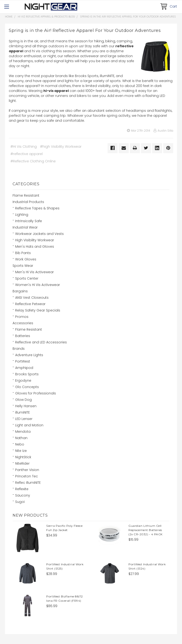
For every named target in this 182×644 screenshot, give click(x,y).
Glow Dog (23, 400)
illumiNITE (23, 412)
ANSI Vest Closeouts (32, 298)
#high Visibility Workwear (61, 147)
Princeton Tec (27, 476)
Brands (19, 349)
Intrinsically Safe (29, 221)
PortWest (23, 361)
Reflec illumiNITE (28, 483)
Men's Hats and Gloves (35, 246)
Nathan (21, 438)
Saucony (23, 495)
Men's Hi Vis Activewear (34, 272)
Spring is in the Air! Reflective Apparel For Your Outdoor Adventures (128, 17)
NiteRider (22, 463)
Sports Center (27, 278)
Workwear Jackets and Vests (39, 234)
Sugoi (20, 502)
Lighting (22, 215)
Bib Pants (23, 253)
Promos (22, 317)
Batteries (23, 336)
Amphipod (24, 368)
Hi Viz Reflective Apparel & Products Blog (46, 17)
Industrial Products (28, 202)
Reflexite (22, 489)
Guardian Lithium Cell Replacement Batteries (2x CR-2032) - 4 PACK (146, 530)
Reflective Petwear (30, 304)
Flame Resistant (26, 195)
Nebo (20, 444)
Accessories (23, 323)
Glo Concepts (27, 387)
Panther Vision (27, 470)
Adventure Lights (29, 355)
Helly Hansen (26, 406)
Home (9, 17)
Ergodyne (23, 380)
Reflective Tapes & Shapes (37, 208)
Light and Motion (29, 425)
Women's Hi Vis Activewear (38, 285)
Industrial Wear (25, 227)
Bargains (20, 291)
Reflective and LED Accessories (41, 342)
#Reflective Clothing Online (33, 161)
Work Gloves (26, 259)
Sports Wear (23, 266)
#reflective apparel (27, 154)
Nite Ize (21, 451)
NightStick (23, 457)
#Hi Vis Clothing (24, 147)
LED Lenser (24, 419)
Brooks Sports (27, 374)
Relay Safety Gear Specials (38, 310)
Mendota (23, 432)
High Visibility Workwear (35, 240)
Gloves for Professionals (36, 393)
